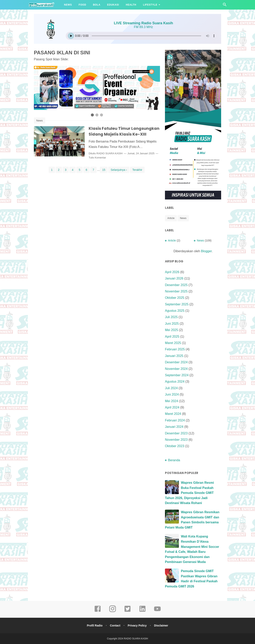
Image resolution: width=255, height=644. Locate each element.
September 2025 (177, 304)
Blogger (206, 251)
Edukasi (113, 5)
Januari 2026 (174, 278)
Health (131, 5)
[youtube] (157, 612)
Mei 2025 (172, 330)
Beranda (174, 460)
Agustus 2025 (175, 311)
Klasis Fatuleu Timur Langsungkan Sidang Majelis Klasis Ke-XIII (124, 131)
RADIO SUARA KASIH (109, 153)
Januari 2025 (174, 356)
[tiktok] (127, 612)
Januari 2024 (174, 427)
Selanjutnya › (119, 170)
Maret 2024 (173, 414)
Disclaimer (161, 625)
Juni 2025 (172, 324)
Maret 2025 (173, 343)
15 (104, 170)
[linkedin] (142, 612)
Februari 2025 (175, 349)
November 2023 (176, 440)
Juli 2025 (171, 317)
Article (171, 218)
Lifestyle (150, 5)
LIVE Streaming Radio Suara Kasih (143, 23)
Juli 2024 (171, 388)
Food (82, 5)
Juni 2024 (172, 394)
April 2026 (172, 272)
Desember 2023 (176, 433)
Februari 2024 (175, 420)
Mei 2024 (172, 401)
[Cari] (225, 6)
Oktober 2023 (175, 446)
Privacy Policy (137, 625)
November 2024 (176, 369)
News (68, 5)
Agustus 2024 (175, 382)
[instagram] (113, 612)
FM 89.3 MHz (143, 27)
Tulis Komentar (97, 158)
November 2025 (176, 291)
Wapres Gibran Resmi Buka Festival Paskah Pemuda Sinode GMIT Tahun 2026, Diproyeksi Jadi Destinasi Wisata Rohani (189, 493)
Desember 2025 (176, 285)
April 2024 (172, 407)
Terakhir (137, 170)
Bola (97, 5)
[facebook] (98, 612)
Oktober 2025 (175, 298)
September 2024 (177, 375)
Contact (115, 625)
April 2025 (172, 337)
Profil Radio (95, 625)
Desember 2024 (176, 362)
